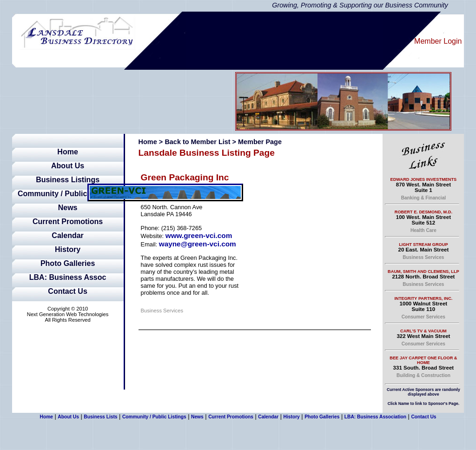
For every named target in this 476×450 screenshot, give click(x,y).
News (68, 208)
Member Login (438, 41)
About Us (68, 166)
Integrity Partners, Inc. (423, 298)
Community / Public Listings (68, 194)
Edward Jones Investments (424, 179)
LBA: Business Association (375, 417)
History (68, 249)
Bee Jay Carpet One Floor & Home (423, 360)
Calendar (67, 235)
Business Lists (100, 417)
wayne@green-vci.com (198, 244)
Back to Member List (197, 142)
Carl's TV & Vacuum (423, 331)
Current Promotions (68, 222)
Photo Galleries (68, 263)
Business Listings (68, 180)
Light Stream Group (423, 245)
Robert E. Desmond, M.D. (423, 212)
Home (67, 152)
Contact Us (67, 291)
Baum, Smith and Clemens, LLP (423, 271)
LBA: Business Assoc (68, 277)
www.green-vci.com (199, 235)
